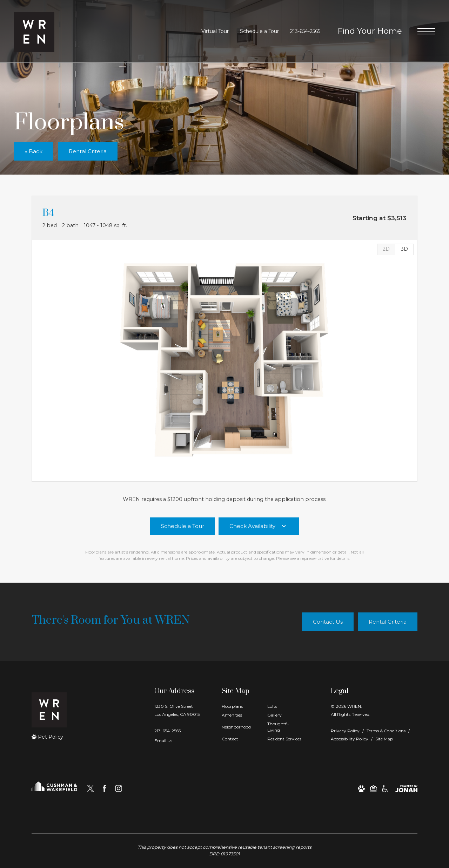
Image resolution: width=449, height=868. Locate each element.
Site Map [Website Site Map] (384, 739)
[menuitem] (239, 707)
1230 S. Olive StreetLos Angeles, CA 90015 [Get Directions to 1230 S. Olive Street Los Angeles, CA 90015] (177, 710)
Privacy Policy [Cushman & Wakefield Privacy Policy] (345, 731)
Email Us (163, 741)
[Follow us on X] (91, 788)
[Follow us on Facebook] (105, 788)
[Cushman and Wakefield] (54, 788)
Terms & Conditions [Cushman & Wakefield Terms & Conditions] (386, 731)
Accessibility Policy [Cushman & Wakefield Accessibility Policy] (350, 739)
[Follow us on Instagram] (119, 788)
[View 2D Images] (386, 249)
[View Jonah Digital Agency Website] (406, 789)
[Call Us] (177, 731)
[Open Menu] (426, 31)
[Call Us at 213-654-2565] (305, 31)
